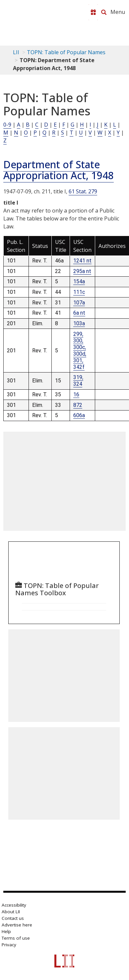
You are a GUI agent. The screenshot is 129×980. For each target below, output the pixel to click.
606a (79, 415)
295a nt (82, 271)
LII (16, 52)
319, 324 (78, 381)
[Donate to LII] (93, 12)
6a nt (79, 313)
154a (79, 281)
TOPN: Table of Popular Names (66, 52)
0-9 (7, 125)
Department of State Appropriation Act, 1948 (59, 170)
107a (79, 303)
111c (79, 292)
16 (76, 394)
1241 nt (82, 261)
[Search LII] (104, 12)
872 (78, 405)
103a (79, 323)
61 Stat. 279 (83, 191)
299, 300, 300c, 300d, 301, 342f (80, 351)
